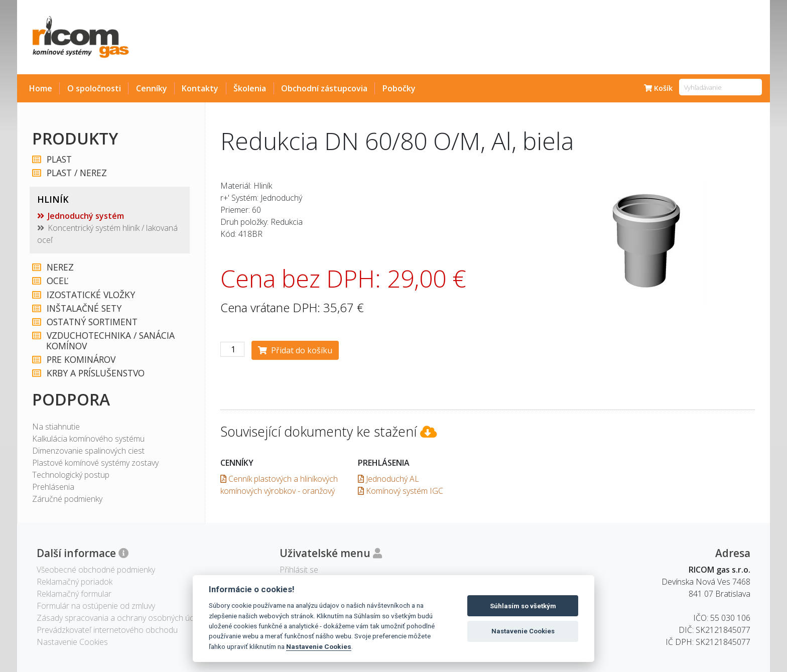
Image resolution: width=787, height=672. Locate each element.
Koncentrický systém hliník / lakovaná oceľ (107, 234)
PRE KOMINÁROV (81, 360)
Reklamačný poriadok (75, 582)
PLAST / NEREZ (76, 173)
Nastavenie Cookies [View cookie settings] (72, 642)
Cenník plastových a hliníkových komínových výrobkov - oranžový (279, 485)
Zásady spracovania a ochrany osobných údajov (123, 618)
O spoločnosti (94, 88)
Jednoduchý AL (388, 479)
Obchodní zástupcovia (324, 88)
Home (41, 88)
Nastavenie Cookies (319, 646)
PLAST (59, 159)
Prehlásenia (53, 487)
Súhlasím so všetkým (523, 606)
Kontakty (200, 88)
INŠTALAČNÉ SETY (84, 308)
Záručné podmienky (67, 499)
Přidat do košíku (295, 350)
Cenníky (152, 88)
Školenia (250, 88)
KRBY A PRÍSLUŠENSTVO (95, 373)
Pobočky (399, 88)
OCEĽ (57, 281)
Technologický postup (71, 475)
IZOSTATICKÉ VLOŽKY (90, 295)
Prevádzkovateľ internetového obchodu (107, 630)
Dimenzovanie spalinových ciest (88, 451)
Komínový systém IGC (401, 491)
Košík (658, 88)
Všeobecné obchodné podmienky (96, 570)
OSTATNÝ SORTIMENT (92, 322)
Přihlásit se (299, 570)
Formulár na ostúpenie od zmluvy (96, 606)
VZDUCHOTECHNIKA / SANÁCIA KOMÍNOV (110, 341)
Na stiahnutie (56, 427)
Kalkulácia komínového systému (88, 439)
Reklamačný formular (74, 594)
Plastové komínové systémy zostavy (95, 463)
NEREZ (60, 267)
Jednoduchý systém (86, 216)
